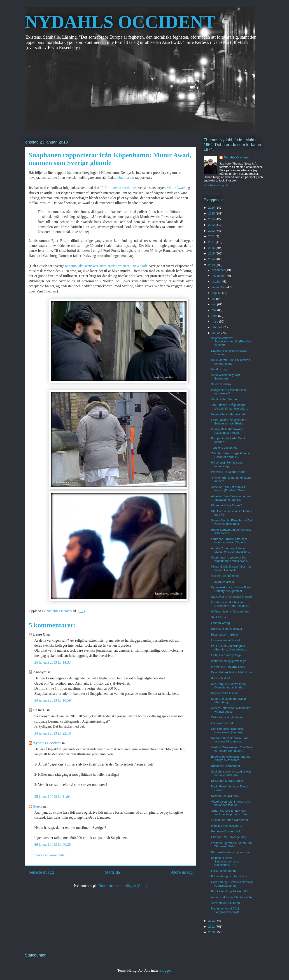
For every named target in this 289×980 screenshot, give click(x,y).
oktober (217, 282)
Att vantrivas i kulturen (225, 903)
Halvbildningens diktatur (226, 629)
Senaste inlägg (41, 872)
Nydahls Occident (47, 743)
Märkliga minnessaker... (226, 826)
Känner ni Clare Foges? (226, 505)
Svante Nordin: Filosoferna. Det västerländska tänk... (231, 522)
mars (216, 322)
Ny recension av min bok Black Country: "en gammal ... (231, 589)
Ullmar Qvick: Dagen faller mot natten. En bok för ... (231, 568)
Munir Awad (176, 188)
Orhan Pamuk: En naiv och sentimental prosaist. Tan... (230, 812)
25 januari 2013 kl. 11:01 (52, 797)
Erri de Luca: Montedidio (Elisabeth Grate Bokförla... (230, 604)
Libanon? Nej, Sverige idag (228, 837)
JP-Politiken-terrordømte (118, 188)
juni (214, 304)
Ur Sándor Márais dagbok (228, 781)
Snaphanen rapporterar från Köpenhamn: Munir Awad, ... (231, 559)
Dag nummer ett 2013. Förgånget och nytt (225, 910)
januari (217, 333)
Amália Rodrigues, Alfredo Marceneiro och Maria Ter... (230, 550)
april (215, 316)
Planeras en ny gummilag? (228, 661)
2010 (212, 932)
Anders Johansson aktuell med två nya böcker (231, 710)
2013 (212, 265)
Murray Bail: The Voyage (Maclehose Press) (227, 431)
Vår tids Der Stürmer (224, 399)
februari (217, 327)
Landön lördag (220, 623)
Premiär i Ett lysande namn (228, 472)
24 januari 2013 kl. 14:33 (52, 662)
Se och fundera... (222, 384)
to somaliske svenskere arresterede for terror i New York (106, 266)
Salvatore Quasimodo (225, 796)
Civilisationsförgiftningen (227, 717)
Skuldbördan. (220, 617)
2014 (212, 259)
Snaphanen (126, 178)
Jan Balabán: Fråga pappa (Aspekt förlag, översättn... (230, 407)
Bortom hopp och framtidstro (229, 876)
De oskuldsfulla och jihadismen (231, 852)
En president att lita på (225, 640)
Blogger (165, 970)
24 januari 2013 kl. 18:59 (52, 700)
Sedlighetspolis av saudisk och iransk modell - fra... (231, 773)
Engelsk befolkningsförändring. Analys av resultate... (231, 758)
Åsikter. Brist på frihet (225, 576)
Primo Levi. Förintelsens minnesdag (227, 464)
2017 (212, 242)
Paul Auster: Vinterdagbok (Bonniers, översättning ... (229, 648)
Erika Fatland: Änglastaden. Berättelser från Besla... (229, 422)
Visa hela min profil (216, 185)
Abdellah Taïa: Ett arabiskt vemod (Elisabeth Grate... (229, 489)
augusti (217, 293)
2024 (212, 219)
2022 (212, 231)
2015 (212, 253)
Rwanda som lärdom (224, 635)
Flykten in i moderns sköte (228, 667)
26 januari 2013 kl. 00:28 (52, 845)
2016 (212, 248)
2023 (212, 225)
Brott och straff (220, 678)
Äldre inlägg (182, 872)
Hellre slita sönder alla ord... (229, 414)
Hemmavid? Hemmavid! (227, 831)
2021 (212, 236)
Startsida (112, 872)
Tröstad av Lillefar (223, 582)
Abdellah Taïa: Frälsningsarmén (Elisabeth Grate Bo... (232, 498)
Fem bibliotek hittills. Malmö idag (232, 672)
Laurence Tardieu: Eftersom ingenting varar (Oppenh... (230, 541)
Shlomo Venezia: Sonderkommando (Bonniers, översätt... (232, 342)
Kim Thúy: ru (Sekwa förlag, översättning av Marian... (229, 686)
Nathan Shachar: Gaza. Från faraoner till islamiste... (230, 740)
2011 (212, 927)
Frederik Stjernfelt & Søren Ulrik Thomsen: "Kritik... (232, 845)
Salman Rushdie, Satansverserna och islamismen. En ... (226, 861)
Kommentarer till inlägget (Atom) (123, 886)
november (219, 276)
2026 (212, 208)
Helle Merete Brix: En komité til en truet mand (231, 362)
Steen (37, 806)
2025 (212, 213)
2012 (212, 921)
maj (215, 310)
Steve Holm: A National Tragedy (232, 597)
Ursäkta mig (219, 369)
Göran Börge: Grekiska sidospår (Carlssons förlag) (232, 884)
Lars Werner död (222, 723)
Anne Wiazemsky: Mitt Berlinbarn (225, 377)
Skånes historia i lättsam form (230, 611)
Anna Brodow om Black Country (232, 897)
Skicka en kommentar (50, 855)
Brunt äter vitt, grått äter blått (230, 891)
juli (214, 299)
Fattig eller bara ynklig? (226, 655)
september (219, 287)
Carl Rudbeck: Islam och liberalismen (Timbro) (227, 731)
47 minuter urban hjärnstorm (229, 820)
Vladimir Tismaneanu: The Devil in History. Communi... (232, 749)
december (219, 270)
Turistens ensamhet (224, 448)
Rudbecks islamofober (225, 766)
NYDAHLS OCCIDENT (120, 22)
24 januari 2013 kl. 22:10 (52, 733)
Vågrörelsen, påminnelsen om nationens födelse (230, 803)
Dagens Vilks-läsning (225, 693)
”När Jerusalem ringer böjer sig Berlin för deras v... (231, 455)
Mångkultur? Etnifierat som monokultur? (228, 392)
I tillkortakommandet (224, 871)
